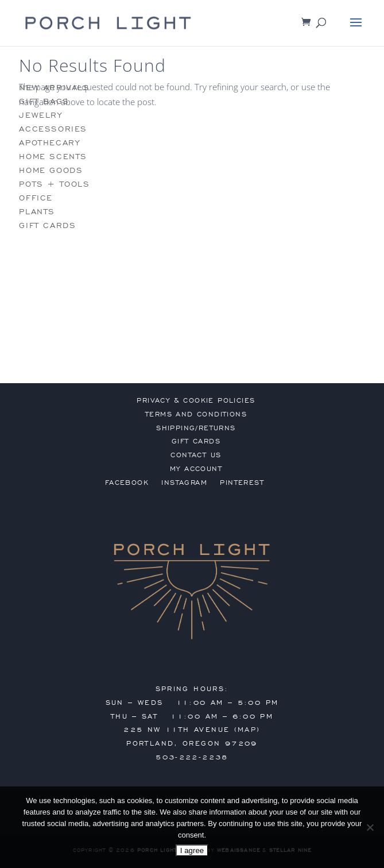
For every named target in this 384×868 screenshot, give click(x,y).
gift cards (47, 225)
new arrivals (54, 88)
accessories (53, 129)
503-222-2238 (192, 757)
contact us (196, 455)
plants (37, 212)
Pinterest (242, 483)
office (36, 198)
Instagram (184, 483)
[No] (370, 827)
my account (196, 469)
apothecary (49, 143)
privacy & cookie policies (196, 400)
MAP (247, 730)
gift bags (44, 101)
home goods (51, 170)
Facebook (127, 483)
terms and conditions (196, 414)
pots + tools (54, 184)
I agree (192, 850)
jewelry (40, 115)
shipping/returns (196, 428)
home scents (53, 157)
